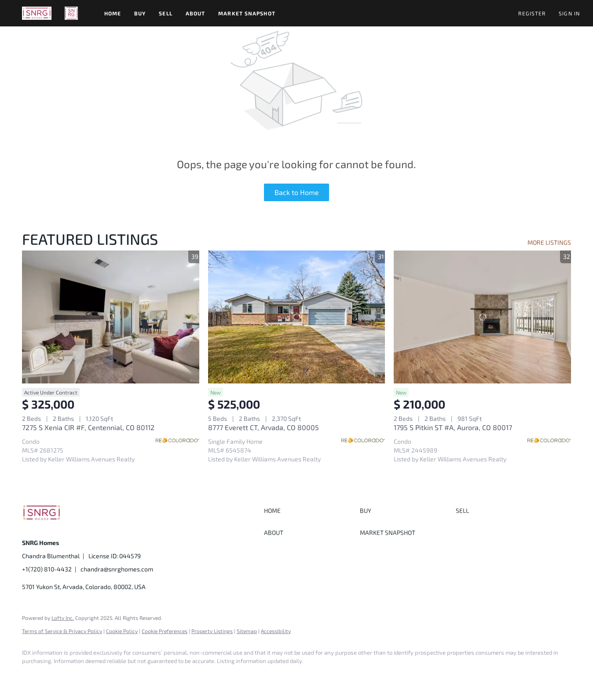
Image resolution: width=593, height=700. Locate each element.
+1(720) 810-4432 (47, 569)
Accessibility (276, 631)
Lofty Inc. (63, 618)
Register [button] (532, 13)
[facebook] (33, 676)
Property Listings (212, 631)
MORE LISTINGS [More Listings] (549, 242)
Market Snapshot (247, 13)
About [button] (196, 13)
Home (113, 13)
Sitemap (247, 631)
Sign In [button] (569, 13)
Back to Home (297, 192)
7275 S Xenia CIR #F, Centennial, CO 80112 (88, 427)
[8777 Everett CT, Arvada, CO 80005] (297, 317)
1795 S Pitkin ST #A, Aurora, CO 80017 (453, 427)
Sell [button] (165, 13)
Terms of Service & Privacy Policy (62, 631)
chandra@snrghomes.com (117, 569)
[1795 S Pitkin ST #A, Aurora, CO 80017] (482, 317)
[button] (37, 13)
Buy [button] (140, 13)
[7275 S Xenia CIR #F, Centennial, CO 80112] (111, 317)
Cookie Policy (122, 631)
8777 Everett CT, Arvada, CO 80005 (264, 427)
